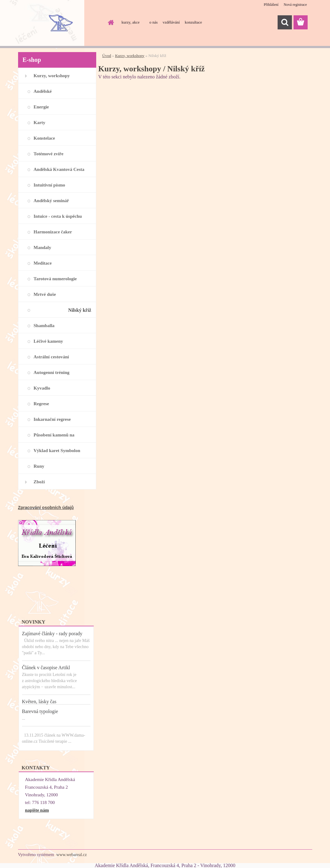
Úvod (107, 56)
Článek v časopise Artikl (46, 668)
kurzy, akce (131, 22)
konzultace (193, 22)
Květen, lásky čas (39, 702)
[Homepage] (110, 22)
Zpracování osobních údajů (46, 508)
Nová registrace (295, 5)
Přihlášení (271, 5)
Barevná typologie (40, 711)
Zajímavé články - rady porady (52, 634)
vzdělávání (171, 22)
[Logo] (60, 23)
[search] (285, 22)
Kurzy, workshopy (130, 56)
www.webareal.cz (72, 855)
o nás (154, 22)
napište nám (37, 810)
